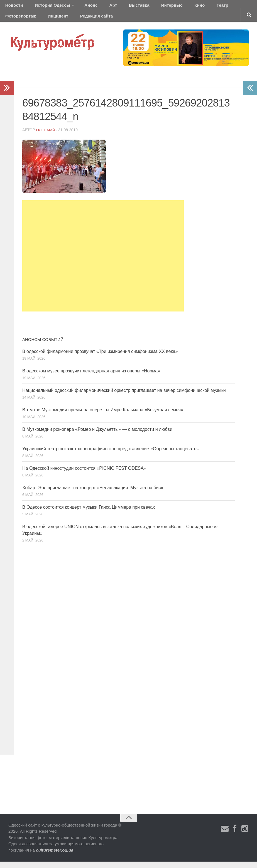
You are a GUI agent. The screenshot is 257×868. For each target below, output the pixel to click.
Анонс (81, 7)
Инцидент (14, 21)
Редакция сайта (48, 21)
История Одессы (46, 7)
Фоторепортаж (219, 7)
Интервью (149, 7)
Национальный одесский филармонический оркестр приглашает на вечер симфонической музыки (124, 396)
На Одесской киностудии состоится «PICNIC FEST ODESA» (84, 474)
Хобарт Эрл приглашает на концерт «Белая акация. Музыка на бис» (93, 494)
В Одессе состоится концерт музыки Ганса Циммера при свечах (89, 513)
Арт (100, 7)
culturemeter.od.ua (55, 856)
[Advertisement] (103, 262)
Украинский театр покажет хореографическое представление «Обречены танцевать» (111, 455)
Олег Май (46, 136)
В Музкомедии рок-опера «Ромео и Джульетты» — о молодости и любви (97, 435)
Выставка (121, 7)
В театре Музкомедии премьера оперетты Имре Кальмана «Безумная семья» (103, 416)
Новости (13, 7)
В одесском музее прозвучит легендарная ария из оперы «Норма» (91, 377)
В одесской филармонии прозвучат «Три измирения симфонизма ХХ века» (100, 358)
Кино (172, 7)
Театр (191, 7)
